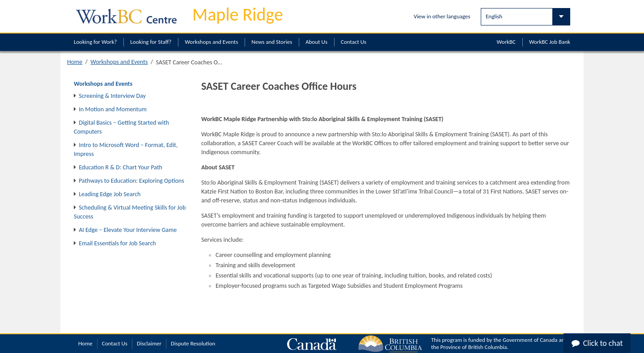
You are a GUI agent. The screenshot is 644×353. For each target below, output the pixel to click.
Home (75, 62)
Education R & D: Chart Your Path (121, 167)
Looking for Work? (95, 42)
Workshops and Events (211, 42)
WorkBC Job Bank (550, 42)
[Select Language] (525, 17)
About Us (316, 42)
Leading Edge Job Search (110, 194)
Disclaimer (149, 343)
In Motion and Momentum (113, 109)
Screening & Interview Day (112, 96)
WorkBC (506, 42)
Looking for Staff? (151, 42)
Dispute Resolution (193, 343)
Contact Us (354, 42)
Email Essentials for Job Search (117, 243)
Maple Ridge (238, 15)
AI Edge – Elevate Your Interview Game (128, 230)
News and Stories (272, 42)
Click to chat (597, 343)
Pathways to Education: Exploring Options (131, 181)
